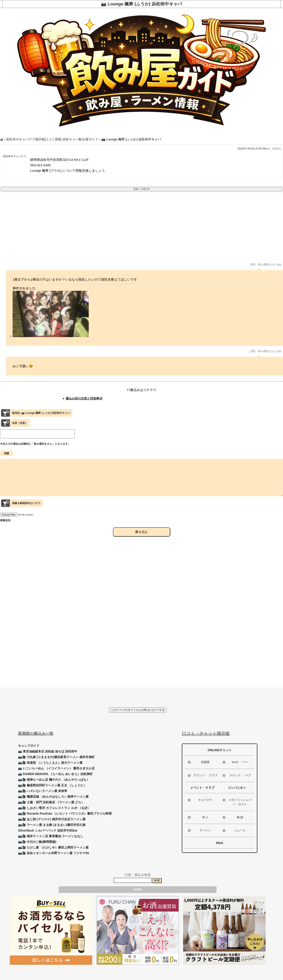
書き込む (142, 540)
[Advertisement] (131, 230)
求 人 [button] (198, 817)
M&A (220, 843)
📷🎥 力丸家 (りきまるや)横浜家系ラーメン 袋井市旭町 (56, 757)
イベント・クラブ (202, 788)
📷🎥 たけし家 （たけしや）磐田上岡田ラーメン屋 (53, 847)
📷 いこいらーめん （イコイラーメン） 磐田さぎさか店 (56, 768)
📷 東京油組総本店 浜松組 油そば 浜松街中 (48, 751)
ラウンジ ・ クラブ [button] (202, 775)
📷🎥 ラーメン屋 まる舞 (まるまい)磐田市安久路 (52, 825)
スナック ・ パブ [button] (236, 775)
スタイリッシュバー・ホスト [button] (237, 802)
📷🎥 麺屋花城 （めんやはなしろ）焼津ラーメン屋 (53, 797)
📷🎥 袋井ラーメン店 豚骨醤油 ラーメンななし (51, 836)
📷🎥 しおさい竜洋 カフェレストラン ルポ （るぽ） (54, 808)
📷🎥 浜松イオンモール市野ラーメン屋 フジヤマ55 (54, 853)
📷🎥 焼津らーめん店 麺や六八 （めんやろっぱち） (54, 780)
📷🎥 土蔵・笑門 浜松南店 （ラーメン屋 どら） (51, 802)
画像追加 (5, 528)
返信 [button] (268, 149)
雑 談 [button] (233, 817)
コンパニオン (237, 788)
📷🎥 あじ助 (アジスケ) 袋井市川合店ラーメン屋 (52, 819)
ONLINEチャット (219, 750)
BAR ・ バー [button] (235, 762)
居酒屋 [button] (198, 762)
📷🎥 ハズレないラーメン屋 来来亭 (43, 791)
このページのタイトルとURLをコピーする (138, 710)
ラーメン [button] (199, 830)
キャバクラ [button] (200, 800)
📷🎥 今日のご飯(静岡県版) (37, 842)
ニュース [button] (234, 830)
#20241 (277, 149)
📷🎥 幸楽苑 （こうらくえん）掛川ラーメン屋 (50, 763)
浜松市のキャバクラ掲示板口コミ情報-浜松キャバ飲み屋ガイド (52, 139)
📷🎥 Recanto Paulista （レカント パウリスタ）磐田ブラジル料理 (65, 814)
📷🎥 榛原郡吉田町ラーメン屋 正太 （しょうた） (52, 785)
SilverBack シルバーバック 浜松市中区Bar (48, 830)
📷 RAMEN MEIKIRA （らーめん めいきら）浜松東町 (55, 774)
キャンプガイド (29, 746)
